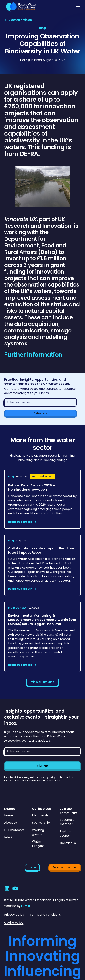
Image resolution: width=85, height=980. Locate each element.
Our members (14, 830)
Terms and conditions (45, 915)
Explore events (65, 834)
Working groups (38, 832)
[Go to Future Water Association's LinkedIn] (7, 888)
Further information (33, 355)
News (8, 837)
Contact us (68, 843)
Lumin (26, 906)
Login (32, 867)
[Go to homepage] (20, 7)
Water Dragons (38, 844)
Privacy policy (14, 915)
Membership (41, 815)
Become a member (67, 822)
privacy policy (48, 777)
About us (10, 823)
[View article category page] (42, 28)
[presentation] (32, 789)
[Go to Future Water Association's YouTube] (15, 888)
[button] (77, 7)
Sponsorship (41, 823)
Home (8, 815)
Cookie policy (14, 923)
